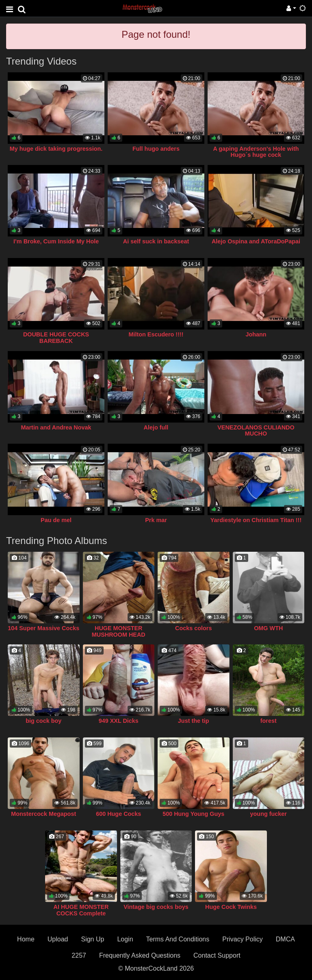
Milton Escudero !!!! (156, 334)
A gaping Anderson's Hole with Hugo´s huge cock (256, 152)
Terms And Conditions (178, 939)
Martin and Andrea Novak (56, 427)
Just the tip (194, 721)
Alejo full (156, 427)
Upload (58, 939)
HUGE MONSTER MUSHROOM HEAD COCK (119, 635)
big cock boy (43, 721)
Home (26, 939)
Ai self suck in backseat (156, 241)
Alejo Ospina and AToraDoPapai (256, 241)
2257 (79, 955)
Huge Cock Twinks (231, 907)
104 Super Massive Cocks (43, 628)
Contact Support (217, 955)
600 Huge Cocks (118, 814)
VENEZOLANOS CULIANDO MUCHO (256, 431)
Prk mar (156, 520)
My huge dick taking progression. (56, 149)
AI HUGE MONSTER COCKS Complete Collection (81, 913)
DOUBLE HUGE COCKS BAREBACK (56, 338)
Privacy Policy (243, 939)
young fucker (269, 814)
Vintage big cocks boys (156, 907)
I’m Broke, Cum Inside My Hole (56, 241)
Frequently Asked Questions (140, 955)
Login (125, 939)
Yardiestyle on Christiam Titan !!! (256, 520)
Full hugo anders (156, 149)
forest (269, 721)
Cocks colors (193, 628)
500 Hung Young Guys (193, 814)
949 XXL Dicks (119, 721)
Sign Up (92, 939)
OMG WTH (268, 628)
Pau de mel (56, 520)
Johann (256, 334)
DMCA (285, 939)
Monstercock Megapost (43, 814)
